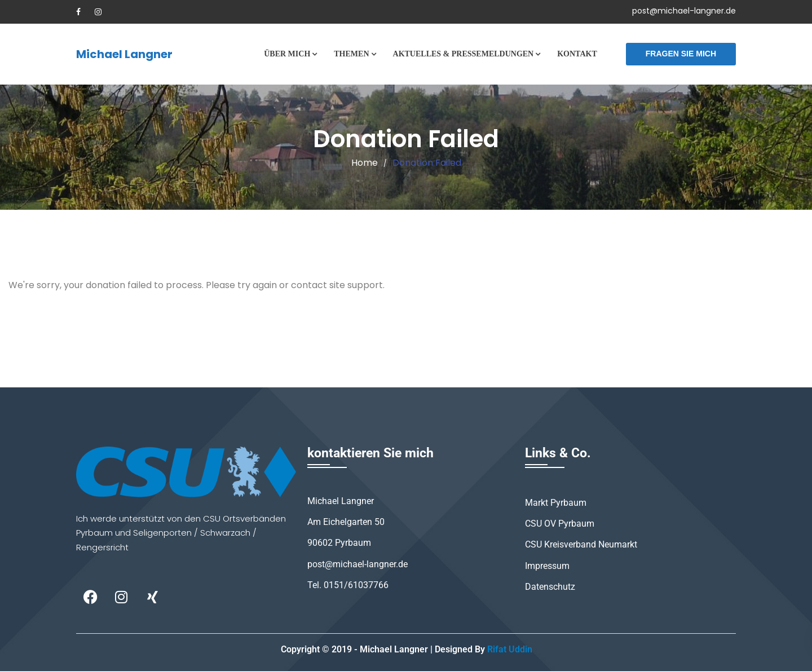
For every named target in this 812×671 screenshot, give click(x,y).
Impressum (547, 566)
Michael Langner (124, 54)
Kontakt (577, 54)
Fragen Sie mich (681, 54)
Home (365, 163)
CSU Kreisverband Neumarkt (581, 544)
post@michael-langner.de (684, 11)
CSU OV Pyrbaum (560, 524)
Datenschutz (550, 587)
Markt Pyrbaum (556, 503)
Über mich (287, 54)
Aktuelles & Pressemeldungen (464, 54)
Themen (351, 54)
